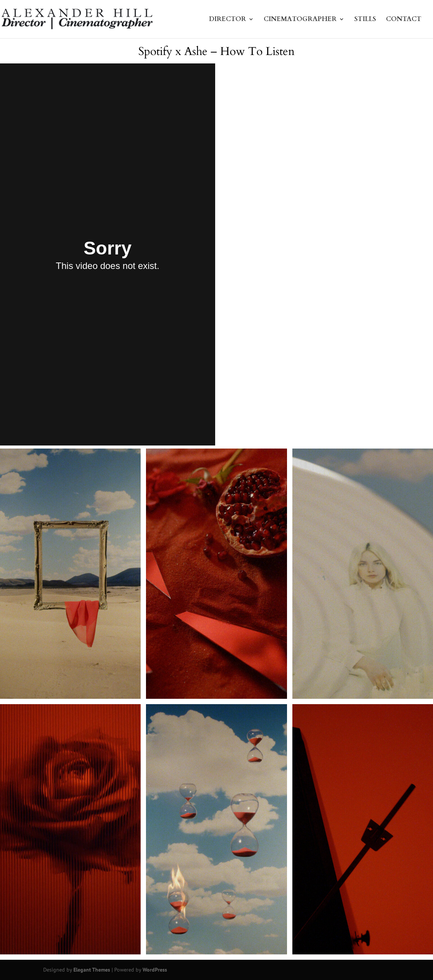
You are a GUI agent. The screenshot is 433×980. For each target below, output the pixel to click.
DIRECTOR (228, 20)
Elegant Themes (92, 970)
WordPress (155, 970)
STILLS (365, 20)
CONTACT (404, 20)
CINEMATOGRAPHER (300, 20)
